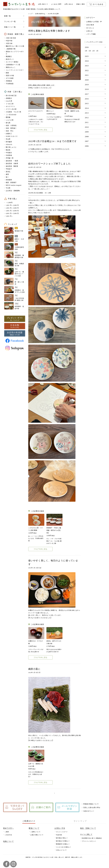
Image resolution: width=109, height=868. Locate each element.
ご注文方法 (8, 835)
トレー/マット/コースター (15, 70)
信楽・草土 (10, 131)
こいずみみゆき (11, 114)
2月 (93, 51)
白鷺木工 (9, 133)
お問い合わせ (69, 4)
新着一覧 (7, 16)
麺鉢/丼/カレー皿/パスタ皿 (15, 46)
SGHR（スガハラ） (12, 136)
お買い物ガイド (43, 4)
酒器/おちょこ (11, 67)
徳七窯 (8, 123)
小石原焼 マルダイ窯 (13, 112)
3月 (90, 51)
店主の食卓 (90, 25)
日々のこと (90, 28)
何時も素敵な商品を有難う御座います (49, 31)
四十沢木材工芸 (11, 95)
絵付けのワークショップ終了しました (50, 163)
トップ (30, 14)
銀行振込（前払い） (62, 838)
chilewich (9, 144)
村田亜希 (9, 180)
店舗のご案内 (80, 4)
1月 (97, 51)
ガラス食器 (10, 78)
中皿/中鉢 (9, 41)
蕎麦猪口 (9, 56)
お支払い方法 (60, 828)
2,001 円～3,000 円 (12, 208)
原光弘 (8, 172)
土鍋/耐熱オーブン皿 (13, 64)
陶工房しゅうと (11, 147)
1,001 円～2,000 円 (12, 205)
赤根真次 (9, 98)
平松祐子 (9, 169)
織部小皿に (34, 669)
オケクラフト (10, 106)
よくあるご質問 (56, 4)
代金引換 (59, 835)
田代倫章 (9, 142)
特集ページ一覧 (10, 27)
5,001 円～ (9, 216)
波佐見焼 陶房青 (12, 166)
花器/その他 (10, 75)
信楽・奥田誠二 (11, 128)
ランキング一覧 (10, 21)
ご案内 (7, 832)
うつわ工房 (10, 104)
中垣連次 (9, 152)
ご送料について (35, 832)
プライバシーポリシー (89, 841)
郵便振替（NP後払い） (63, 844)
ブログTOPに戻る (40, 130)
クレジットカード (62, 832)
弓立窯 (8, 188)
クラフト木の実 (11, 109)
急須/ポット (10, 59)
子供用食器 (10, 84)
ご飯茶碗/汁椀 (11, 49)
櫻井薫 (8, 117)
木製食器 (9, 81)
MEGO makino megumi (14, 185)
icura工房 (9, 101)
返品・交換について (88, 828)
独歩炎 (8, 150)
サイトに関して (86, 834)
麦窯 (7, 174)
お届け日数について (37, 835)
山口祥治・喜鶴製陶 (13, 191)
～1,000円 (9, 202)
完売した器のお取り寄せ (92, 807)
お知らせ (89, 31)
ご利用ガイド (29, 821)
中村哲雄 (9, 155)
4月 (86, 51)
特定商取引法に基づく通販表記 (92, 838)
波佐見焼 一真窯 (12, 161)
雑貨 (7, 73)
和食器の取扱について (91, 804)
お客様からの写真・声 (94, 22)
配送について (34, 828)
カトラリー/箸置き (12, 62)
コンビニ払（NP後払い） (64, 847)
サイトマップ (80, 821)
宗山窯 (8, 139)
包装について (8, 841)
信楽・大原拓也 (11, 125)
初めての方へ (8, 828)
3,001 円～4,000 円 (12, 211)
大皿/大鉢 (9, 43)
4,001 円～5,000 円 (12, 213)
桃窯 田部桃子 (11, 182)
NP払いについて (61, 850)
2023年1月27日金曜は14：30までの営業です (53, 141)
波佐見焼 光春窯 (12, 163)
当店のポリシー (89, 811)
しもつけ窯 (10, 120)
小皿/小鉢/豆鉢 (11, 38)
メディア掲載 (91, 34)
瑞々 (7, 177)
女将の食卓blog (40, 14)
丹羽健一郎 (10, 158)
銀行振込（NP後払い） (63, 841)
